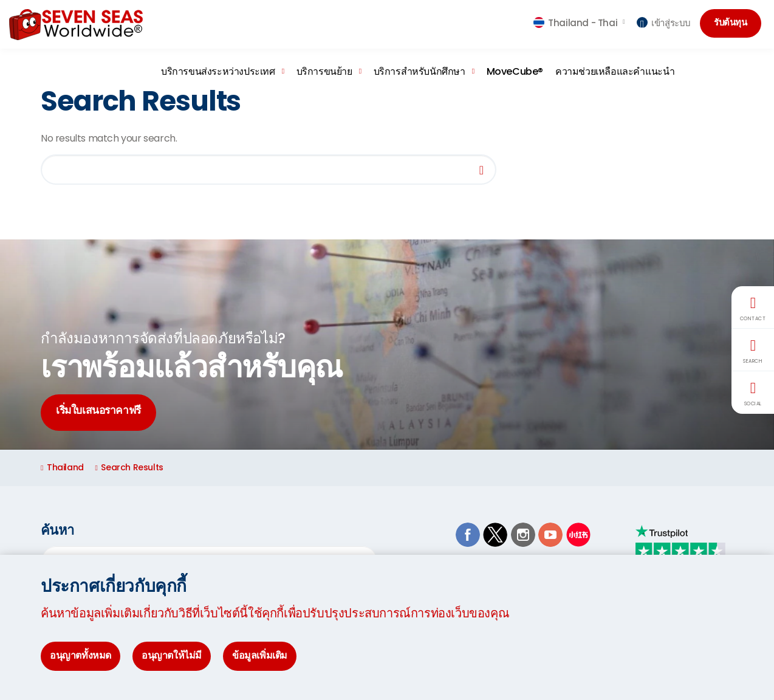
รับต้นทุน (733, 23)
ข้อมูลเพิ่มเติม (260, 655)
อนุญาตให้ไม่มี (172, 655)
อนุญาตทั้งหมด (80, 655)
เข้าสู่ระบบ (664, 23)
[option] (387, 345)
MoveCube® (515, 71)
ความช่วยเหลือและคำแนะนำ (615, 71)
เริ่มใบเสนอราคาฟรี (103, 412)
